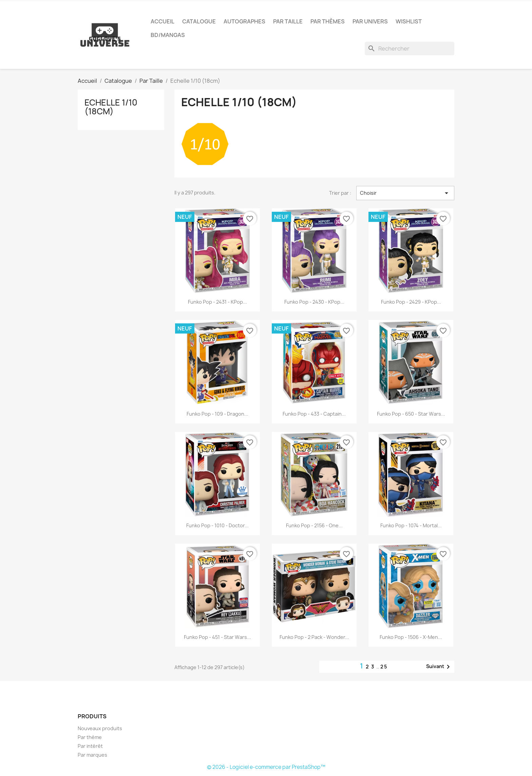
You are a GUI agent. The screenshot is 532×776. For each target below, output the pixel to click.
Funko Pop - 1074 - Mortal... (411, 525)
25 (384, 667)
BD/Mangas (168, 35)
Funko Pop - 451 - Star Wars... (217, 637)
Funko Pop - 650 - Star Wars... (411, 414)
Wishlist (409, 21)
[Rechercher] (410, 49)
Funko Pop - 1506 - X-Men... (411, 637)
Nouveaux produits (100, 728)
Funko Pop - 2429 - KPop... (411, 302)
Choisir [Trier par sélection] (405, 193)
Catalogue (199, 21)
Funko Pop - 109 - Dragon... (217, 414)
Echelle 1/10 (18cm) (111, 107)
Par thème (90, 737)
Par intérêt (90, 746)
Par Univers (370, 21)
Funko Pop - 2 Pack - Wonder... (314, 637)
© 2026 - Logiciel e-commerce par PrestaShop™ (266, 767)
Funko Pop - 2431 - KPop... (217, 302)
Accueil (163, 21)
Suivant (439, 667)
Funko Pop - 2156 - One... (314, 525)
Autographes (244, 21)
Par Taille (288, 21)
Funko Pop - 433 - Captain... (314, 414)
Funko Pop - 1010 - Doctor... (217, 525)
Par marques (92, 755)
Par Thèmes (328, 21)
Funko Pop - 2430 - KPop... (314, 302)
